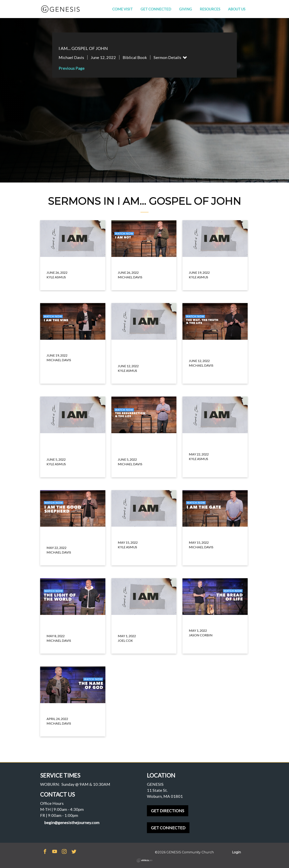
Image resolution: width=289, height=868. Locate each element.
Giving (185, 9)
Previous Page (72, 68)
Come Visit (122, 9)
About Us (237, 9)
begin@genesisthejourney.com (72, 823)
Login (236, 852)
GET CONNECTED (168, 828)
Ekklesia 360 (144, 860)
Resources (210, 9)
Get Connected (156, 9)
